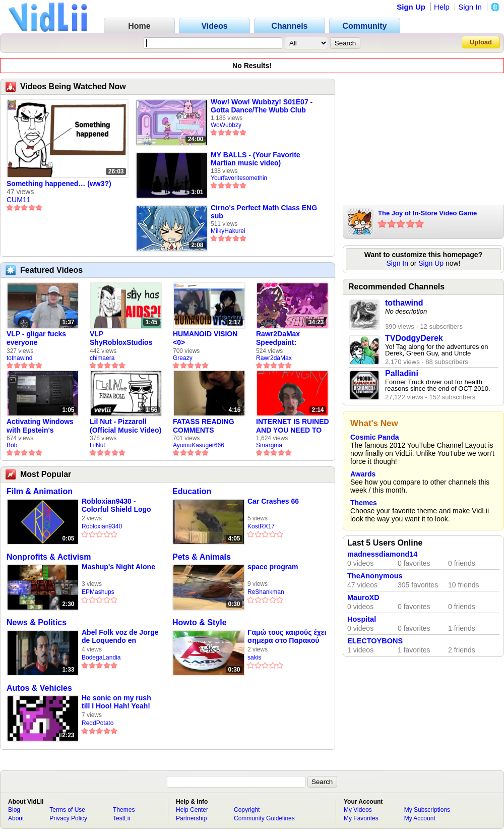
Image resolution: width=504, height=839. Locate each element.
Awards (363, 474)
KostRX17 (261, 526)
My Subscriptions (427, 810)
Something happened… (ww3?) (59, 184)
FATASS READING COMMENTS (204, 426)
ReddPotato (98, 723)
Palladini (402, 373)
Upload (481, 42)
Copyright (247, 810)
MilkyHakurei (228, 231)
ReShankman (266, 592)
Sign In (470, 7)
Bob (12, 445)
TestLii (121, 818)
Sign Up (411, 7)
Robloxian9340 (102, 526)
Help (442, 7)
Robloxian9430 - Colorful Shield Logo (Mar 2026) (116, 505)
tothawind (19, 358)
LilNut (98, 445)
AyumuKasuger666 (199, 445)
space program (273, 567)
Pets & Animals (202, 557)
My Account (420, 818)
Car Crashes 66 (273, 501)
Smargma (269, 445)
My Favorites (361, 818)
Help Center (192, 810)
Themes (364, 503)
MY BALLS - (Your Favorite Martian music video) (256, 159)
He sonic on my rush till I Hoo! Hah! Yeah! (116, 702)
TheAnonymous (375, 576)
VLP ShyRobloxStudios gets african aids (121, 338)
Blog (14, 810)
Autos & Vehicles (39, 688)
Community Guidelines (264, 818)
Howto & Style (200, 622)
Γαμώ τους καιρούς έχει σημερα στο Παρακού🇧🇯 (287, 637)
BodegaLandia (101, 657)
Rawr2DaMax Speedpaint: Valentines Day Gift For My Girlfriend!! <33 (288, 338)
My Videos (358, 810)
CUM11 (18, 200)
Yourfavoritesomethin (239, 178)
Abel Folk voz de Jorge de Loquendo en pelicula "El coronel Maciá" (120, 637)
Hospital (362, 619)
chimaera (102, 358)
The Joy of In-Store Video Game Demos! (427, 214)
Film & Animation (40, 491)
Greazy (183, 358)
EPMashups (98, 592)
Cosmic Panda (374, 437)
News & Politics (37, 622)
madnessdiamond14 (382, 554)
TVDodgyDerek (414, 338)
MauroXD (363, 597)
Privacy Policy (68, 818)
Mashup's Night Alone (118, 567)
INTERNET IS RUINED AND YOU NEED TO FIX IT (293, 426)
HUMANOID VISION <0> (205, 338)
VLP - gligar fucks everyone (36, 338)
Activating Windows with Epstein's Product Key (40, 426)
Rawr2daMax (274, 358)
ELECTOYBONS (375, 641)
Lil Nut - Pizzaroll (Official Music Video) (125, 426)
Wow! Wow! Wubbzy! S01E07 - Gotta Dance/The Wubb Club (262, 106)
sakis (254, 657)
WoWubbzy (226, 125)
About (16, 818)
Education (192, 491)
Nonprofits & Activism (49, 557)
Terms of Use (67, 810)
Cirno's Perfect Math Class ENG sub (264, 212)
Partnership (191, 818)
